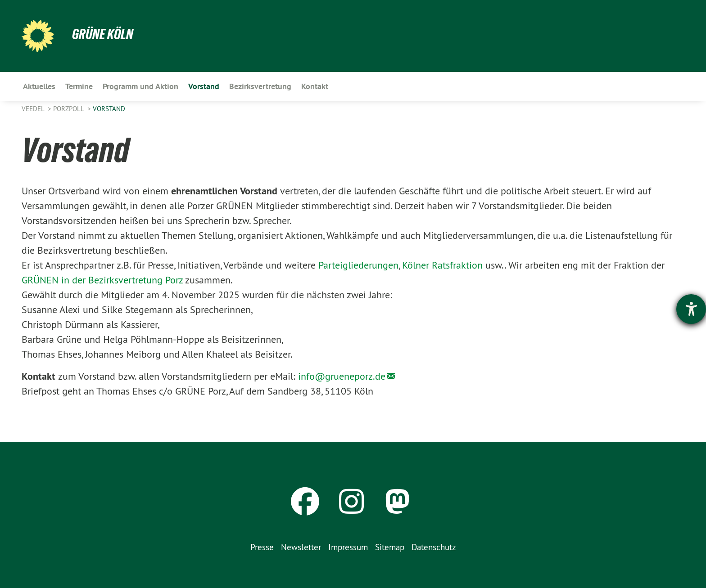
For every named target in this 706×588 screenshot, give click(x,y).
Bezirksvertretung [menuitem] (260, 86)
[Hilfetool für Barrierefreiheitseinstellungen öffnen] (691, 309)
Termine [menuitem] (79, 86)
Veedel (34, 109)
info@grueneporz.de (342, 376)
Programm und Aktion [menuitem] (140, 86)
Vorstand (109, 109)
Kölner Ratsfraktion (442, 265)
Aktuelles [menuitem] (39, 86)
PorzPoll (69, 109)
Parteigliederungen (358, 265)
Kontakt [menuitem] (315, 86)
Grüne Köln (103, 34)
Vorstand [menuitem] (204, 86)
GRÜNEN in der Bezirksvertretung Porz (102, 280)
